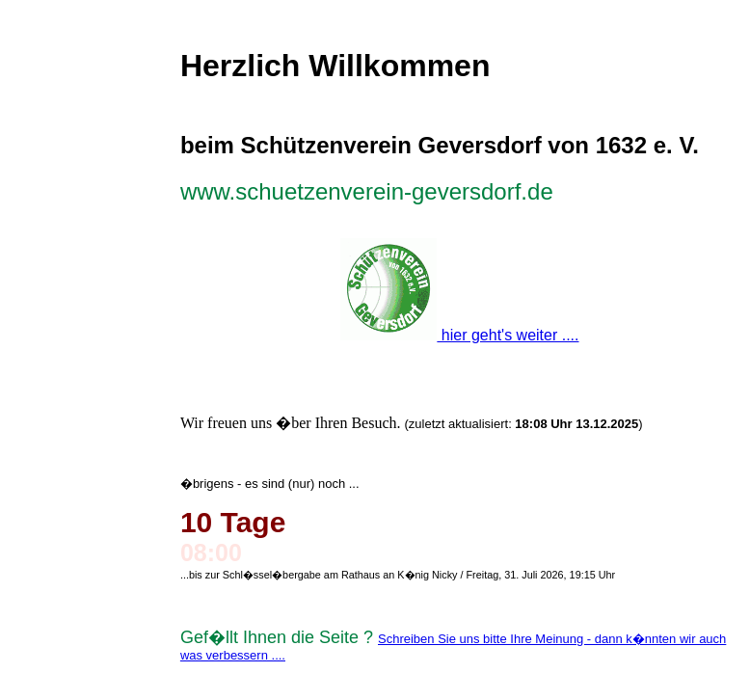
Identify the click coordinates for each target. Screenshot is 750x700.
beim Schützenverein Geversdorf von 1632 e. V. (440, 145)
